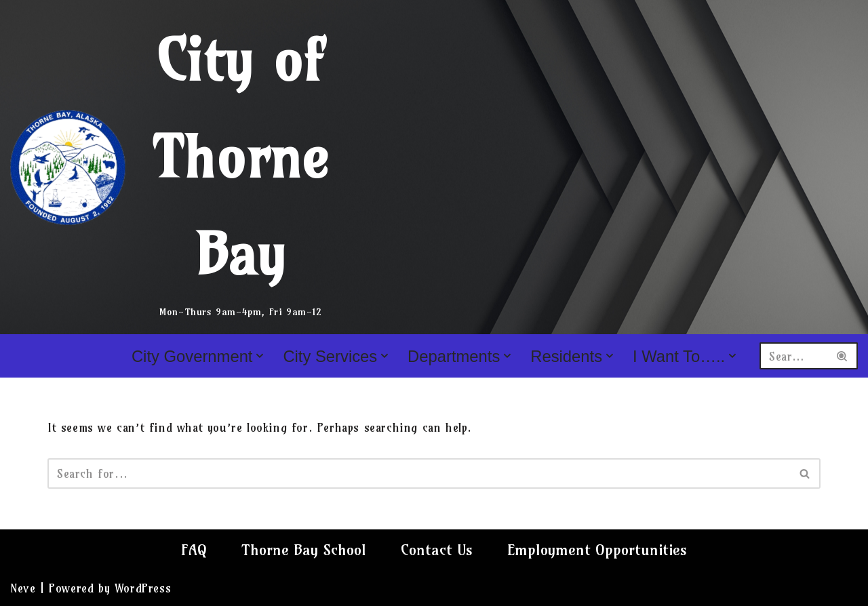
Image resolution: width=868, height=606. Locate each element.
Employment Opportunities (597, 550)
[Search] (793, 356)
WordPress (143, 588)
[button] (260, 356)
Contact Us (437, 550)
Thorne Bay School (304, 550)
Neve (23, 588)
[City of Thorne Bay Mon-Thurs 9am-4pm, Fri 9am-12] (180, 167)
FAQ (194, 550)
